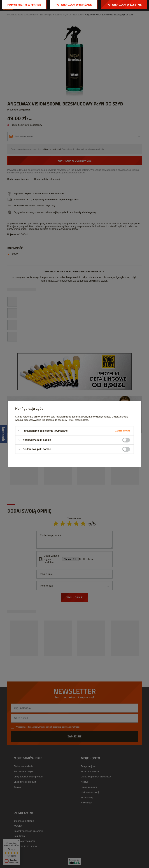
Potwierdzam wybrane (24, 4)
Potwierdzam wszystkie (124, 4)
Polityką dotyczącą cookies (96, 417)
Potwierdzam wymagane (74, 4)
